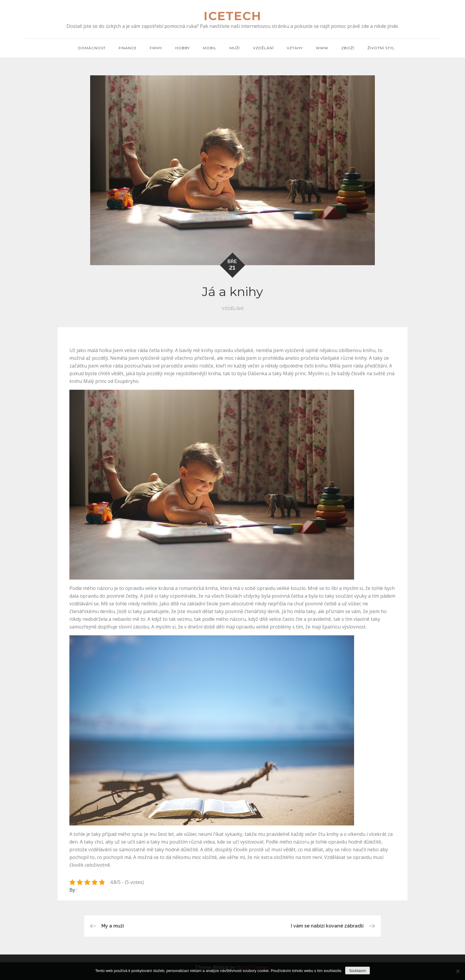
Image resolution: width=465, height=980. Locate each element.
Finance (128, 48)
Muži (235, 48)
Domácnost (92, 48)
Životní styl (381, 48)
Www (322, 48)
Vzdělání (263, 48)
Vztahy (295, 48)
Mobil (210, 48)
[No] (458, 971)
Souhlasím (357, 971)
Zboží (348, 48)
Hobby (183, 48)
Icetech (233, 16)
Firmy (156, 48)
